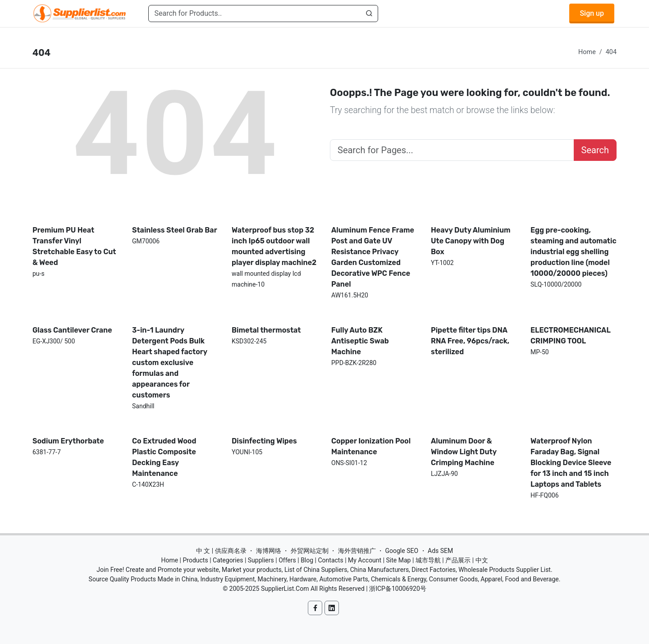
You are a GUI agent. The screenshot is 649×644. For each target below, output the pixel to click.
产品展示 (458, 560)
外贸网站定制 (310, 551)
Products (196, 560)
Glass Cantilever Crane (72, 330)
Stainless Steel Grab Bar (175, 230)
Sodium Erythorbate (68, 441)
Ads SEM (440, 551)
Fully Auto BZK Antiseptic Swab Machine (360, 341)
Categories (228, 560)
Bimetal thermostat (266, 330)
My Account (365, 560)
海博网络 (269, 551)
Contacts (330, 560)
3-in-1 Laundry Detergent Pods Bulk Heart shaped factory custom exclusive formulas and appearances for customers (170, 363)
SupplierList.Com (285, 589)
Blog (307, 560)
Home (587, 52)
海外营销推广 (357, 551)
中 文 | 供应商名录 (221, 551)
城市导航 (428, 560)
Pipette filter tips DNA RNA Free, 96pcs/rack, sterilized (470, 341)
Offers (287, 560)
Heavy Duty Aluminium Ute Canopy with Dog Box (471, 241)
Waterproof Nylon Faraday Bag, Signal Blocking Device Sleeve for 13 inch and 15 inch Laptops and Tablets (571, 463)
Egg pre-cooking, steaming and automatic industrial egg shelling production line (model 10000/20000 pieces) (574, 252)
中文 (482, 560)
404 (611, 52)
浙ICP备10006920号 (398, 589)
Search (595, 150)
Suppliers (261, 560)
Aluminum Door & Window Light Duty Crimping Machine (464, 452)
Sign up (592, 13)
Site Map (399, 560)
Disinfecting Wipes (264, 441)
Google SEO (402, 551)
